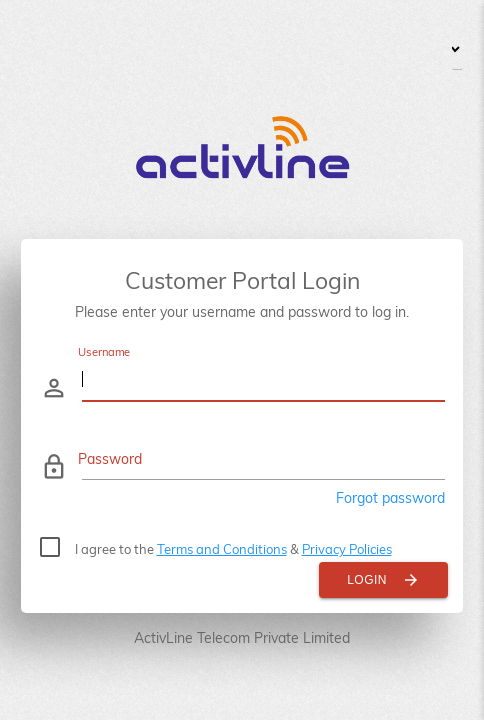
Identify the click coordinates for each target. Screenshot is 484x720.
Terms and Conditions (222, 549)
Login (383, 580)
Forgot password (390, 498)
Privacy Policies (347, 549)
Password (110, 459)
